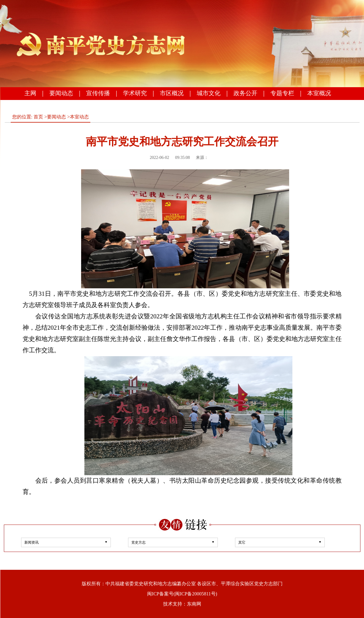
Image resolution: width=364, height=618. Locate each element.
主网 (30, 93)
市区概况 (172, 93)
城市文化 (209, 93)
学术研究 (135, 93)
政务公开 (245, 93)
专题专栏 (282, 93)
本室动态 (79, 117)
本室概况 (319, 93)
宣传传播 (98, 93)
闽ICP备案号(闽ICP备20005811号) (182, 594)
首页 (38, 117)
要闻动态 (61, 93)
